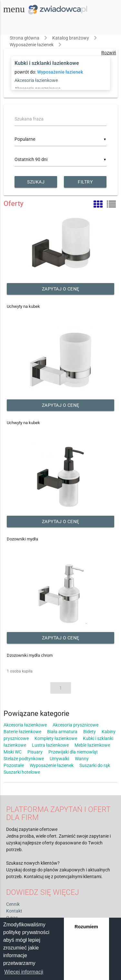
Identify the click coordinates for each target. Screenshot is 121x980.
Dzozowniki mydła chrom (30, 655)
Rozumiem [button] (86, 927)
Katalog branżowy (71, 38)
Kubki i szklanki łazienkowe (47, 63)
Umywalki (59, 759)
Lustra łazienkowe (50, 745)
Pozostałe (14, 765)
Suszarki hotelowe (22, 772)
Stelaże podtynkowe (24, 759)
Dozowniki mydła (22, 539)
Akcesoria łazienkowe (36, 80)
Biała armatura (62, 732)
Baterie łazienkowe (22, 732)
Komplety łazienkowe (56, 738)
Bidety (90, 732)
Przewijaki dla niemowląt (73, 752)
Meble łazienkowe (92, 745)
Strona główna (25, 38)
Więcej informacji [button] (24, 972)
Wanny (82, 759)
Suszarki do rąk (95, 765)
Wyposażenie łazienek (32, 45)
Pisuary (35, 752)
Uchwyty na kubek (23, 306)
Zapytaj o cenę (61, 289)
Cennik (13, 904)
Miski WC (13, 752)
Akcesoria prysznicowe (76, 725)
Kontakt (14, 911)
